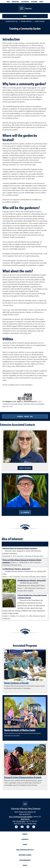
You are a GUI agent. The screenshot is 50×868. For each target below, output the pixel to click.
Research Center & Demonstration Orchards (23, 777)
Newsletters (15, 2)
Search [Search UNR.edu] (41, 2)
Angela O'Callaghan (25, 468)
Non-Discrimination (25, 860)
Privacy (25, 865)
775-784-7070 (21, 821)
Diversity (25, 834)
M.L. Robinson (25, 512)
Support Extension (40, 21)
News (8, 2)
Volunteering (25, 2)
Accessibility (25, 839)
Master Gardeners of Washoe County (20, 730)
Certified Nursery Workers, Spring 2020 (32, 580)
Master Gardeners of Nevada (16, 683)
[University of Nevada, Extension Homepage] (25, 804)
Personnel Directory (26, 21)
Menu (25, 16)
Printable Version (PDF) (25, 416)
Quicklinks (34, 2)
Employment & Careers (25, 855)
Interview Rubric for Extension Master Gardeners (20, 548)
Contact (25, 845)
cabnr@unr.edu (25, 819)
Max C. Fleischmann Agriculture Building (21, 817)
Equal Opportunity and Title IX (25, 850)
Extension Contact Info (12, 21)
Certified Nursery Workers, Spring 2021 (17, 569)
